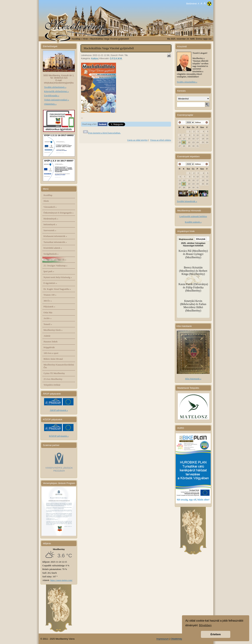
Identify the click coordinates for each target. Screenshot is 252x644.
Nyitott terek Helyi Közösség (58, 277)
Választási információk (55, 260)
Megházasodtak (186, 239)
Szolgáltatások (51, 254)
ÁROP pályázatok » (59, 410)
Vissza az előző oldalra (161, 140)
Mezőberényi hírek (53, 330)
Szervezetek (50, 230)
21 (184, 142)
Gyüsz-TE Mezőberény (54, 373)
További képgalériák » (187, 201)
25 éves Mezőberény (53, 379)
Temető (48, 324)
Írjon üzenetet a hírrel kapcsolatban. (104, 133)
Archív (48, 318)
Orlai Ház (48, 312)
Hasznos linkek (51, 342)
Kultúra (94, 58)
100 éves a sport (51, 353)
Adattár (47, 336)
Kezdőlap (76, 39)
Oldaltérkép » (50, 104)
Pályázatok (49, 307)
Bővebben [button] (205, 625)
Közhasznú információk (55, 236)
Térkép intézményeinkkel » (57, 100)
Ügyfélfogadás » (52, 96)
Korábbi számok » (193, 222)
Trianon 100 (50, 295)
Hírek (46, 201)
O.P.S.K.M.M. (116, 58)
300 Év (48, 301)
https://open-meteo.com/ (61, 580)
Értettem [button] (216, 634)
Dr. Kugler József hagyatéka (57, 289)
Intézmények (50, 224)
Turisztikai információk (55, 242)
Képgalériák (49, 347)
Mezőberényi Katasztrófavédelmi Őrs (59, 366)
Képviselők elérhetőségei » (56, 91)
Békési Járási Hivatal (53, 359)
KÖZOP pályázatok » (59, 436)
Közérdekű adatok (53, 248)
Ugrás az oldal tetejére (137, 140)
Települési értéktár (52, 385)
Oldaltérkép (176, 639)
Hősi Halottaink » (193, 379)
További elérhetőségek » (55, 87)
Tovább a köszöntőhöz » (187, 82)
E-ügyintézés (50, 283)
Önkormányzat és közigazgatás (59, 213)
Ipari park (49, 271)
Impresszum (163, 639)
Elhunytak (201, 239)
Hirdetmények (51, 219)
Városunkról (50, 207)
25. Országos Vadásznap (55, 266)
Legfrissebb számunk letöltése (193, 216)
